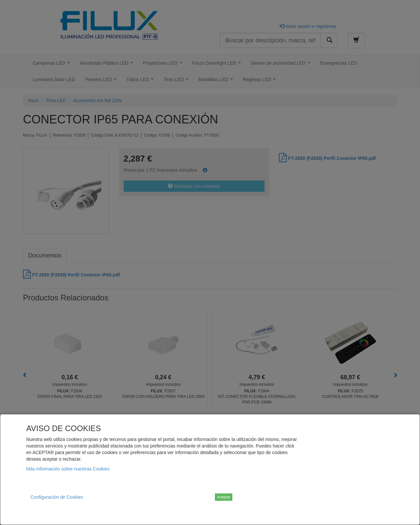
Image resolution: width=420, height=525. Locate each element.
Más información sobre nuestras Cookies (68, 469)
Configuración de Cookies (57, 497)
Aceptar (224, 497)
